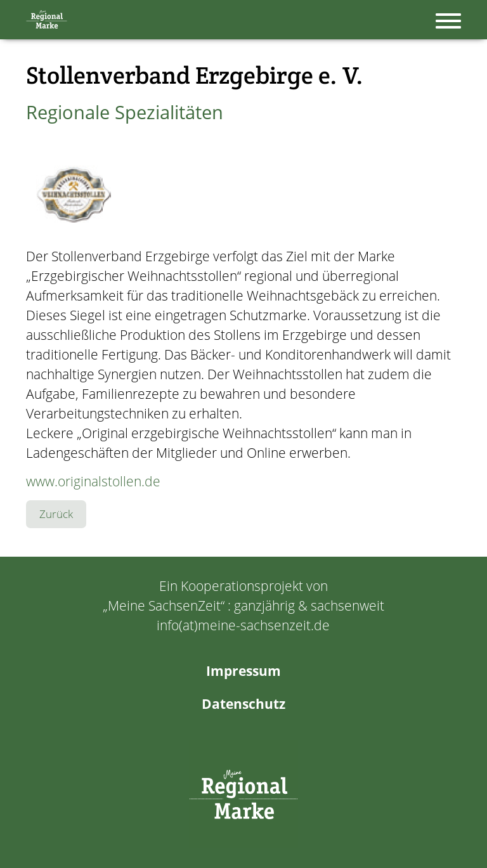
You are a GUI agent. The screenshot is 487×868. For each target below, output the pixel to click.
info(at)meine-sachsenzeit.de (243, 625)
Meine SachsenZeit (164, 606)
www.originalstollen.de (93, 481)
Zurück (56, 514)
